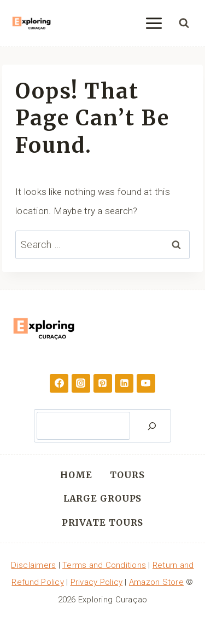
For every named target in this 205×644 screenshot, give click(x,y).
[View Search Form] (184, 24)
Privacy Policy (97, 582)
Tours (127, 475)
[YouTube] (146, 383)
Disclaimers (33, 565)
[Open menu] (154, 23)
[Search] (152, 426)
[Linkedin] (124, 383)
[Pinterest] (103, 383)
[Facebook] (59, 383)
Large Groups (103, 498)
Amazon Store (156, 582)
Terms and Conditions (104, 565)
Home (76, 475)
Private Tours (103, 522)
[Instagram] (81, 383)
